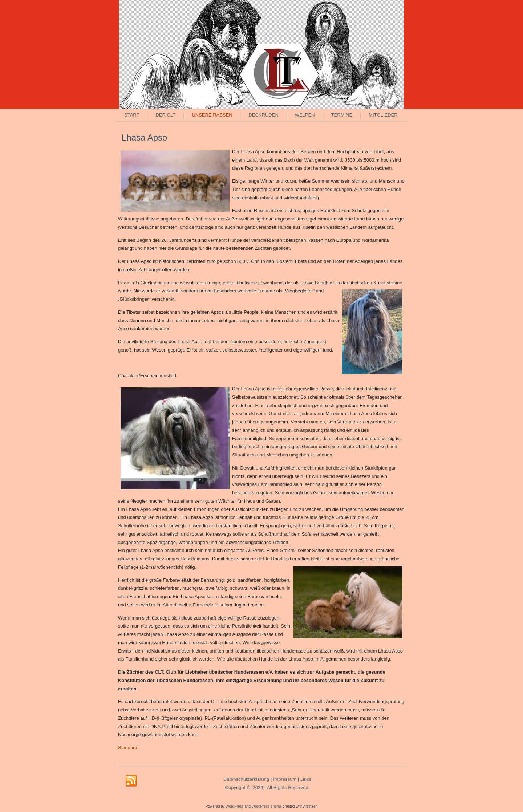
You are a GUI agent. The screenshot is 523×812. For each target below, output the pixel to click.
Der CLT (165, 115)
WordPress (234, 806)
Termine (342, 115)
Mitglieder (383, 115)
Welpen (305, 115)
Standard (128, 748)
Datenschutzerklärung (246, 779)
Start (132, 115)
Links (306, 779)
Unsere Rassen (212, 115)
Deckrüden (263, 115)
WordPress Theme (267, 806)
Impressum (285, 779)
